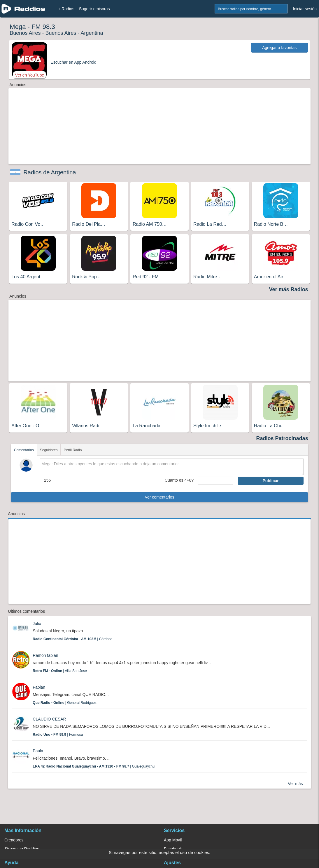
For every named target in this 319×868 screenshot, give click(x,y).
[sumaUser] (216, 481)
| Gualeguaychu (94, 766)
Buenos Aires (25, 33)
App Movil (173, 840)
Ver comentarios (159, 497)
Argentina (92, 33)
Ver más (295, 784)
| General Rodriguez (65, 703)
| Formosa (58, 735)
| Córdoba (72, 639)
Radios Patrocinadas (282, 438)
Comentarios (24, 450)
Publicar (270, 481)
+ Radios (66, 9)
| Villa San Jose (60, 671)
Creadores (14, 840)
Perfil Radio (73, 450)
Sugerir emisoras (94, 9)
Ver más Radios (289, 289)
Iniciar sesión (305, 9)
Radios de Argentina (50, 172)
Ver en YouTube (30, 75)
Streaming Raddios (22, 849)
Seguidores (49, 450)
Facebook (173, 849)
